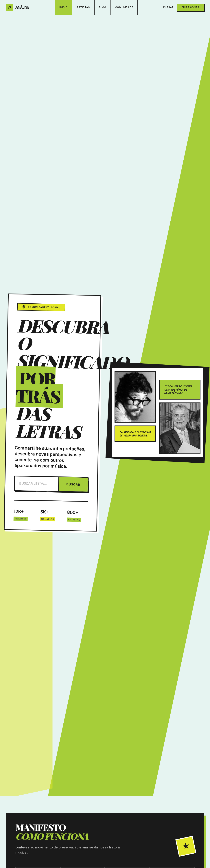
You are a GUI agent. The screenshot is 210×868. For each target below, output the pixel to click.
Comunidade (124, 7)
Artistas (83, 7)
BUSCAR (73, 484)
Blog (103, 7)
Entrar (168, 7)
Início (63, 7)
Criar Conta (190, 7)
